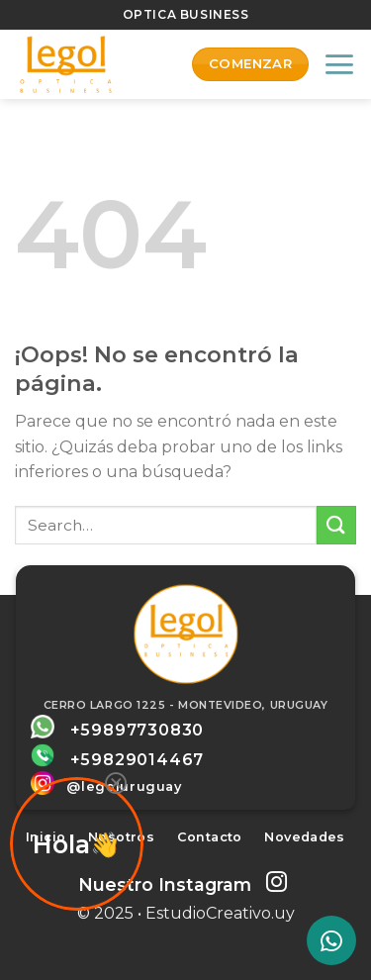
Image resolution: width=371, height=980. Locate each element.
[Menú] (339, 64)
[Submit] (336, 525)
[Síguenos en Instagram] (277, 883)
